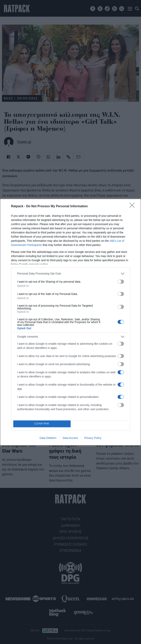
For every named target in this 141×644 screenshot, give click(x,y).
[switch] (121, 282)
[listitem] (71, 274)
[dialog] (70, 322)
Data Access (70, 438)
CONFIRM (42, 424)
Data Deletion (48, 438)
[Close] (133, 206)
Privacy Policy (93, 438)
